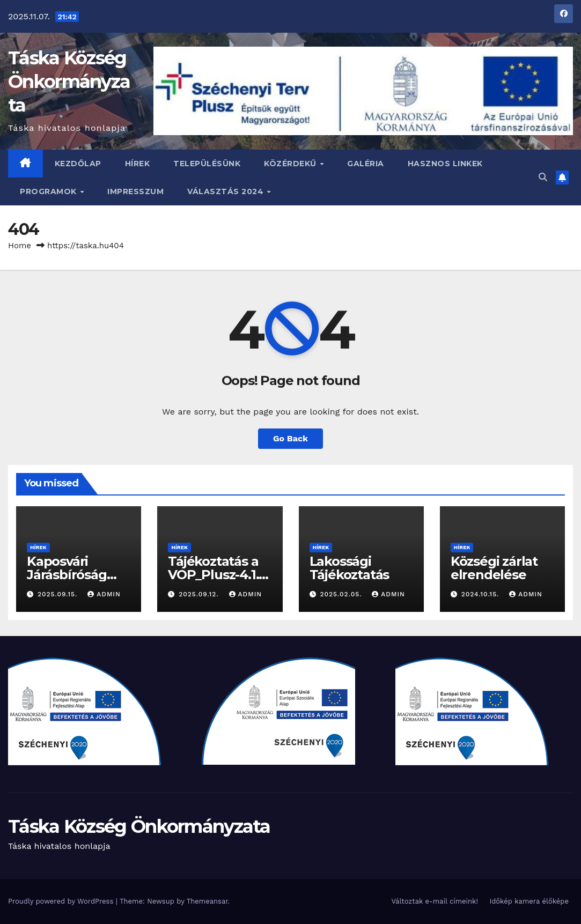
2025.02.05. (342, 594)
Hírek (138, 164)
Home (20, 246)
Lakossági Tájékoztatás (350, 568)
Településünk (207, 164)
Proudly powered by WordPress (62, 901)
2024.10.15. (482, 594)
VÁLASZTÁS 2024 (227, 191)
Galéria (366, 164)
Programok (49, 191)
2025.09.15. (59, 594)
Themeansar (207, 901)
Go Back (290, 438)
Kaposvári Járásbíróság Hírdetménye (69, 575)
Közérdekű (291, 164)
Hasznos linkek (445, 164)
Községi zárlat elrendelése (494, 568)
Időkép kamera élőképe (529, 901)
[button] (543, 177)
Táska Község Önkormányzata (69, 82)
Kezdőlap (78, 164)
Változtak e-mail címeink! (434, 901)
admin (104, 594)
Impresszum (135, 191)
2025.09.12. (200, 594)
